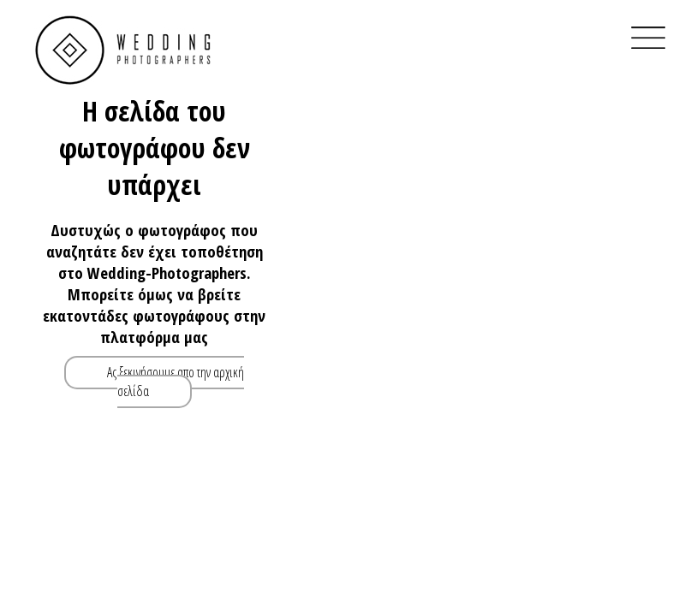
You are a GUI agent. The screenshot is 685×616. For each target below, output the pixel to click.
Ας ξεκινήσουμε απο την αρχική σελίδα (176, 382)
